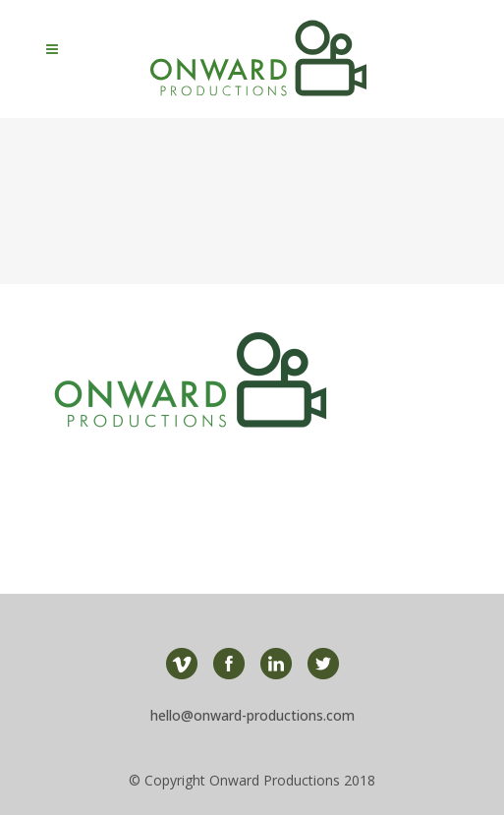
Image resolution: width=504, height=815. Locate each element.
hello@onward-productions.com (252, 715)
